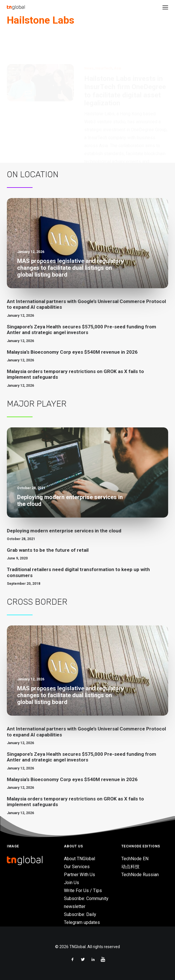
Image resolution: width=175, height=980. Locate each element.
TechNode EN (135, 859)
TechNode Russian (140, 875)
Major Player (37, 404)
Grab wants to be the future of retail (48, 550)
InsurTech (104, 41)
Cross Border (37, 602)
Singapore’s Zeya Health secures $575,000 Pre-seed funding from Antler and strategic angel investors (82, 330)
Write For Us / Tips (83, 891)
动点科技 (130, 867)
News (89, 41)
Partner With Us (80, 875)
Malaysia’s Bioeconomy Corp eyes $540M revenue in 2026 (72, 352)
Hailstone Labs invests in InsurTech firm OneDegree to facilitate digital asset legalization (125, 63)
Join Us (72, 883)
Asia (117, 41)
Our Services (77, 867)
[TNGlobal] (16, 7)
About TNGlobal (80, 859)
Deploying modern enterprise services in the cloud (64, 531)
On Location (33, 174)
